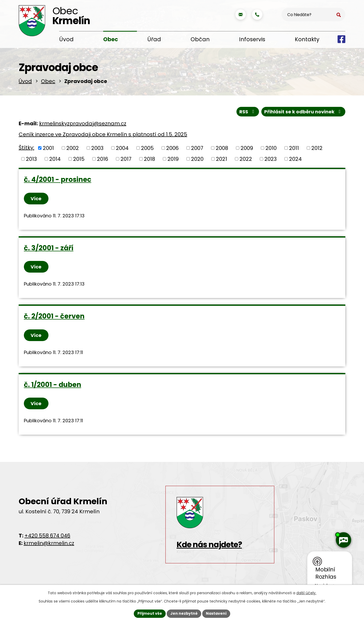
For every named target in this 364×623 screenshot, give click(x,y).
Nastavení (216, 613)
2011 (294, 149)
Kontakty (307, 39)
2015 (79, 160)
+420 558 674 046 (47, 536)
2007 (197, 149)
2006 (172, 149)
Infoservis (252, 39)
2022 (246, 160)
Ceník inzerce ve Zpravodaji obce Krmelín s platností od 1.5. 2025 (103, 135)
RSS (248, 112)
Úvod (66, 39)
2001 (48, 149)
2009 (247, 149)
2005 (147, 149)
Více (36, 199)
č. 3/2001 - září (49, 249)
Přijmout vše (150, 613)
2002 (73, 149)
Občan (200, 39)
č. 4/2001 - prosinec (58, 181)
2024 (295, 160)
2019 (173, 160)
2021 (222, 160)
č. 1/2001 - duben (52, 385)
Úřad (154, 39)
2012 (317, 149)
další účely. (306, 593)
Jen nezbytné (184, 613)
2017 (126, 160)
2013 (31, 160)
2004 (122, 149)
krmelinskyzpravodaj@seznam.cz (83, 124)
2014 (55, 160)
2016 (103, 160)
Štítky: (26, 149)
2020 (197, 160)
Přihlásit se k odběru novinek (303, 112)
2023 (271, 160)
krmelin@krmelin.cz (49, 544)
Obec (111, 39)
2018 (149, 160)
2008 (222, 149)
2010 (271, 149)
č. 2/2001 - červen (54, 317)
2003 (97, 149)
